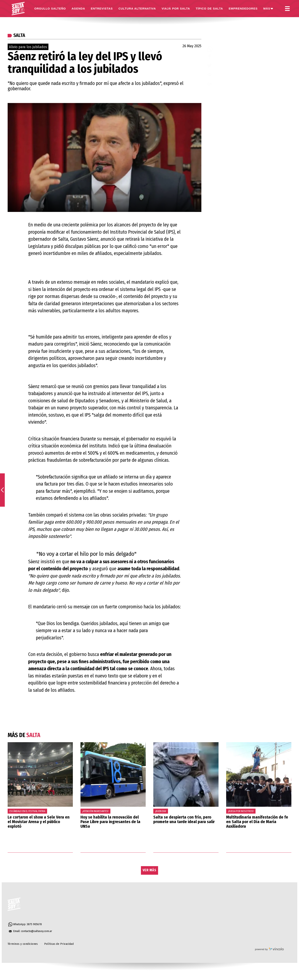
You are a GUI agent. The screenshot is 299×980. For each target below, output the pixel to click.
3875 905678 (34, 924)
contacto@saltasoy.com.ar (37, 931)
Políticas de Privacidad (59, 944)
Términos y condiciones (23, 944)
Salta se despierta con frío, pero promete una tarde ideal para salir (184, 819)
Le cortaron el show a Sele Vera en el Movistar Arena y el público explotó (39, 822)
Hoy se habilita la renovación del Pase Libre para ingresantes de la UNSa (110, 822)
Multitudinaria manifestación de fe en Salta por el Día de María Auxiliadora (257, 822)
